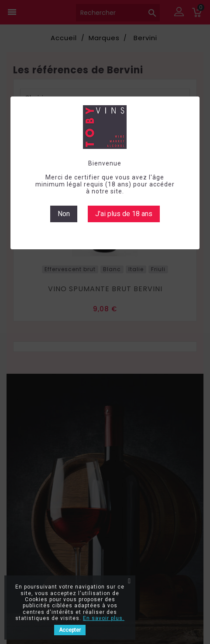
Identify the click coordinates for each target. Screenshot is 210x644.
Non (64, 214)
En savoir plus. (104, 618)
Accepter (70, 630)
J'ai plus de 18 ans (124, 214)
